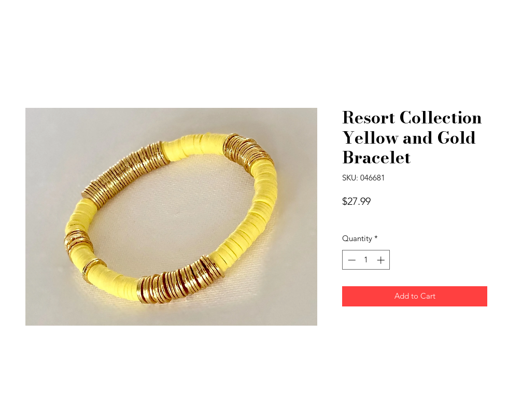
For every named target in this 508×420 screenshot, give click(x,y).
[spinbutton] (366, 260)
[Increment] (382, 260)
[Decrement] (351, 260)
